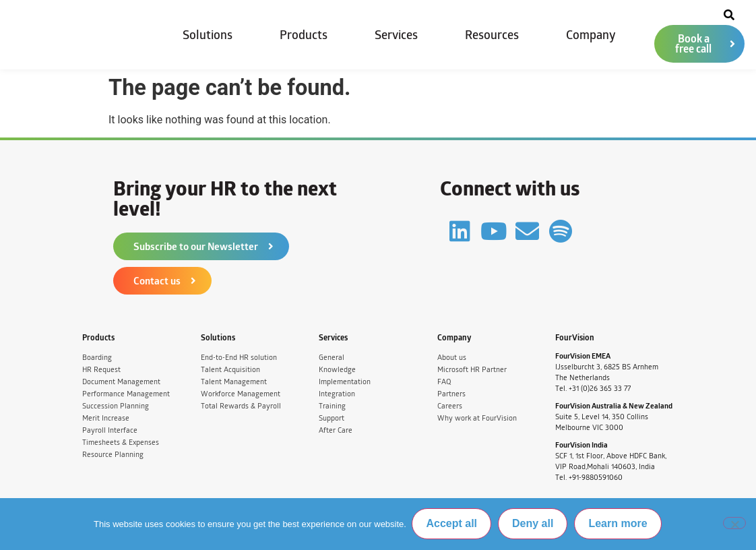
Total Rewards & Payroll (241, 406)
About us (452, 358)
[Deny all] (734, 524)
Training (332, 406)
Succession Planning (116, 406)
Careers (450, 406)
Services (396, 35)
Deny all (534, 524)
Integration (337, 394)
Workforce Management (241, 394)
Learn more (619, 524)
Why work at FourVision (477, 418)
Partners (451, 394)
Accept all (453, 524)
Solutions (208, 35)
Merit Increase (106, 418)
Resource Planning (113, 455)
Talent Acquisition (230, 370)
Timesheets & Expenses (121, 442)
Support (332, 418)
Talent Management (234, 382)
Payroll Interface (110, 430)
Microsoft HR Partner (472, 370)
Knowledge (337, 370)
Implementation (345, 382)
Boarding (97, 358)
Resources (492, 35)
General (332, 358)
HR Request (101, 370)
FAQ (444, 382)
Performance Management (126, 394)
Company (591, 35)
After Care (336, 430)
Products (304, 35)
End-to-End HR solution (239, 358)
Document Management (121, 382)
